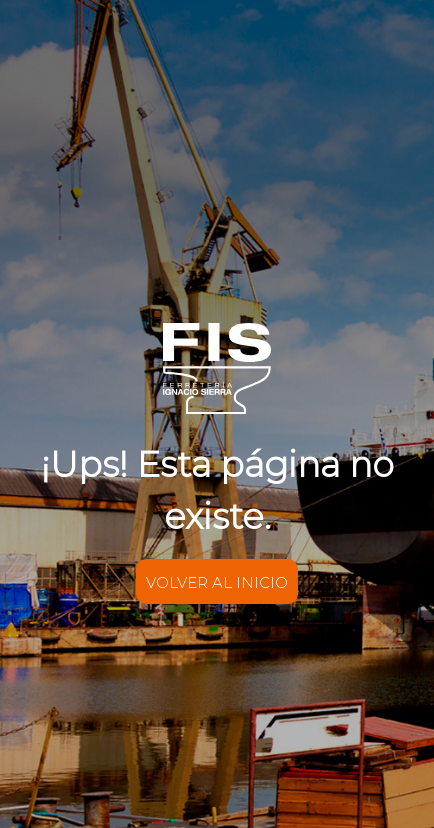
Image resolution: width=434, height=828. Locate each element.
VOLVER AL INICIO (217, 581)
